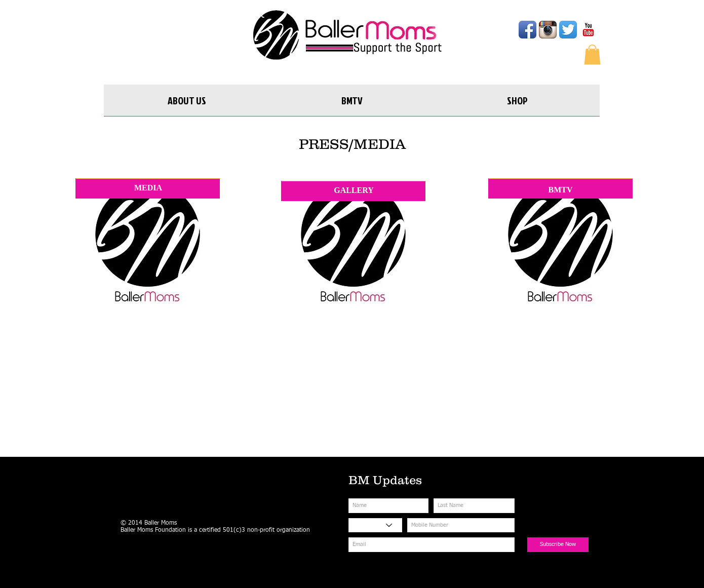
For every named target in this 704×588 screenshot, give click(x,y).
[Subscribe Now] (558, 545)
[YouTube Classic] (588, 30)
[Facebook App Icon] (527, 30)
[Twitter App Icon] (568, 30)
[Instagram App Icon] (548, 30)
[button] (592, 54)
